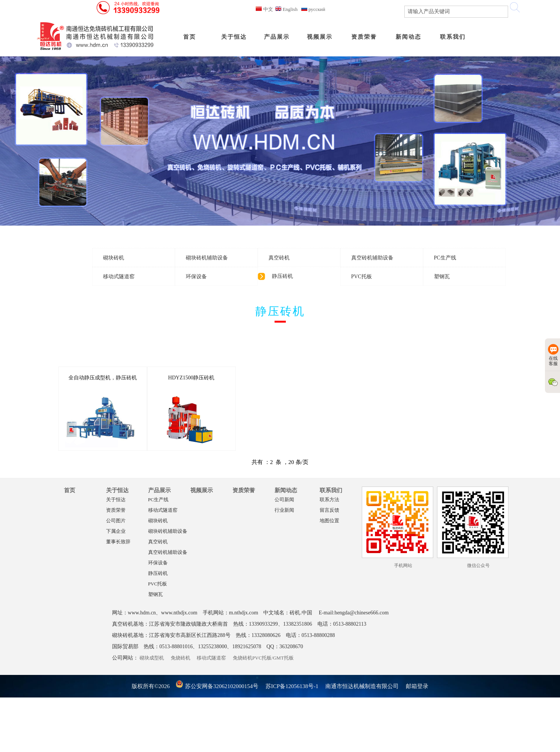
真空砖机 (158, 542)
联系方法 (329, 500)
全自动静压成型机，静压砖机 (103, 378)
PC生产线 (159, 500)
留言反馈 (329, 510)
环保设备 (158, 563)
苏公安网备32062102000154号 (217, 686)
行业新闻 (284, 510)
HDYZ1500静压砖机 (191, 378)
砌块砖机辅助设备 (168, 531)
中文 (264, 9)
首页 (70, 490)
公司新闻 (284, 500)
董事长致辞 (118, 542)
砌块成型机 (152, 658)
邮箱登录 (417, 686)
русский (313, 9)
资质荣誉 (116, 510)
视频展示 (202, 490)
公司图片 (116, 521)
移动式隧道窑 (163, 510)
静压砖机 (158, 573)
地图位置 (329, 521)
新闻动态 (286, 490)
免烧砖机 (181, 658)
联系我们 (331, 490)
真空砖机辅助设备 (168, 552)
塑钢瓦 (156, 594)
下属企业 (116, 531)
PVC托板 (158, 584)
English (286, 9)
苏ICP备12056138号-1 (292, 686)
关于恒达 (117, 490)
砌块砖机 (158, 521)
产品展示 (159, 490)
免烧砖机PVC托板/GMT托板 (263, 658)
